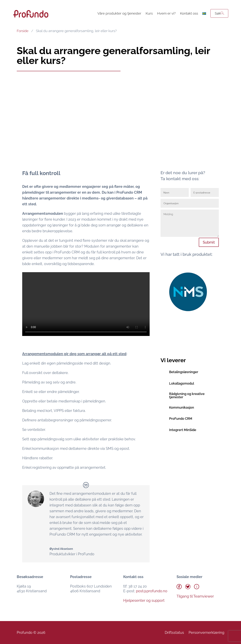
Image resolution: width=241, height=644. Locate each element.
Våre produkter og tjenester (119, 13)
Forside (23, 31)
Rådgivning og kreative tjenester (187, 395)
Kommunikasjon (182, 407)
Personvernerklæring (206, 633)
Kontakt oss (189, 13)
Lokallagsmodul (182, 383)
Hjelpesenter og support (144, 600)
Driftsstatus (174, 633)
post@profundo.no (152, 591)
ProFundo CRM (181, 419)
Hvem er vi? (166, 13)
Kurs (149, 13)
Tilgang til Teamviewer (195, 596)
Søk (218, 13)
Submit (209, 242)
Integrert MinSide (183, 430)
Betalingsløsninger (184, 372)
